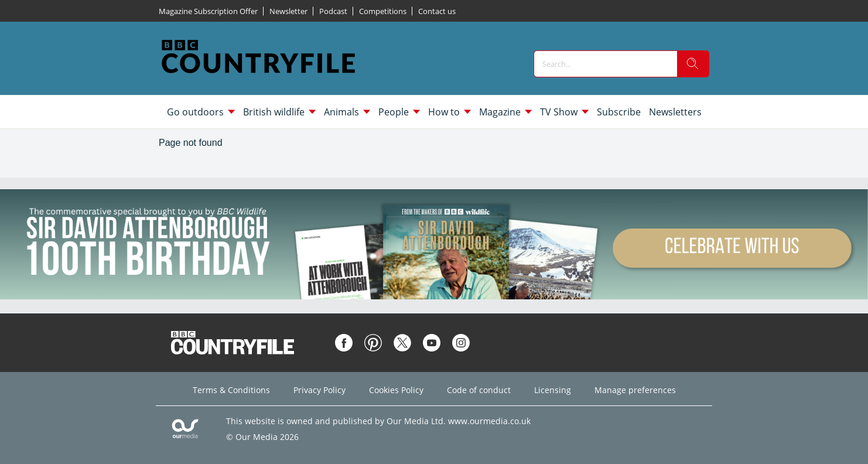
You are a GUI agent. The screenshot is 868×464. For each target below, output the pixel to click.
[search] (693, 64)
